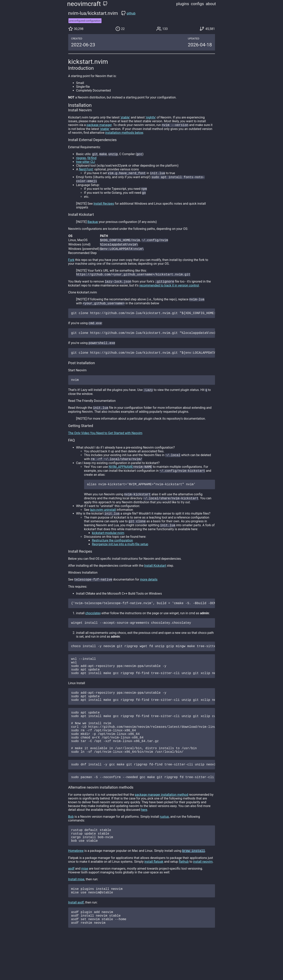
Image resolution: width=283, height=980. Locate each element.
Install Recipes (104, 206)
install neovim (203, 900)
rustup (164, 852)
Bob (71, 852)
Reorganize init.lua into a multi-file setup (120, 559)
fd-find (92, 159)
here (144, 845)
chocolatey (93, 629)
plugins (183, 4)
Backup (93, 225)
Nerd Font (86, 170)
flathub (184, 900)
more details (149, 595)
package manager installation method (162, 830)
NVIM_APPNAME (121, 478)
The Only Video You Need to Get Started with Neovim (105, 443)
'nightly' (151, 117)
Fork (71, 264)
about (211, 4)
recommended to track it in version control (169, 290)
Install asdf (76, 942)
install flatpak (154, 900)
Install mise (76, 918)
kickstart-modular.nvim (108, 548)
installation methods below (124, 133)
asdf (71, 907)
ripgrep (81, 159)
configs (197, 4)
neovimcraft (84, 4)
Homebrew (76, 889)
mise (85, 907)
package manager (99, 125)
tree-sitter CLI (86, 163)
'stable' (125, 117)
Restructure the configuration (113, 555)
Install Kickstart (155, 580)
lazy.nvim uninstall (103, 523)
